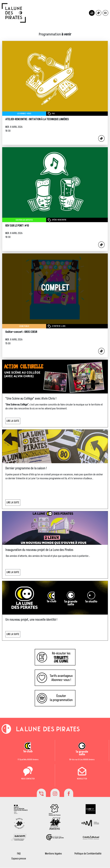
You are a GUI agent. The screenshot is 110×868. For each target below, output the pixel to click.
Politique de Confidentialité (88, 854)
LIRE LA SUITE (13, 421)
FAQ (19, 854)
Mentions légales (53, 854)
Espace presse (19, 859)
